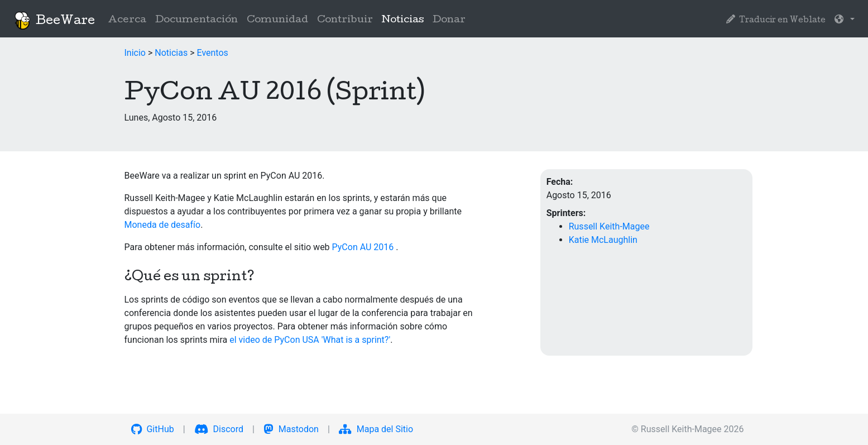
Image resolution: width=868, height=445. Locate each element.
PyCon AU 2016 (364, 247)
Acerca (127, 20)
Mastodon (291, 429)
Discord (219, 429)
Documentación (196, 20)
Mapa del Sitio (376, 429)
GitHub (153, 429)
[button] (845, 21)
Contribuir (345, 20)
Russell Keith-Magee (609, 226)
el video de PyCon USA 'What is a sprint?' (310, 340)
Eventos (212, 53)
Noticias (405, 19)
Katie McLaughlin (603, 240)
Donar (449, 20)
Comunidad (277, 20)
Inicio (135, 53)
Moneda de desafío (163, 225)
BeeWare (54, 21)
